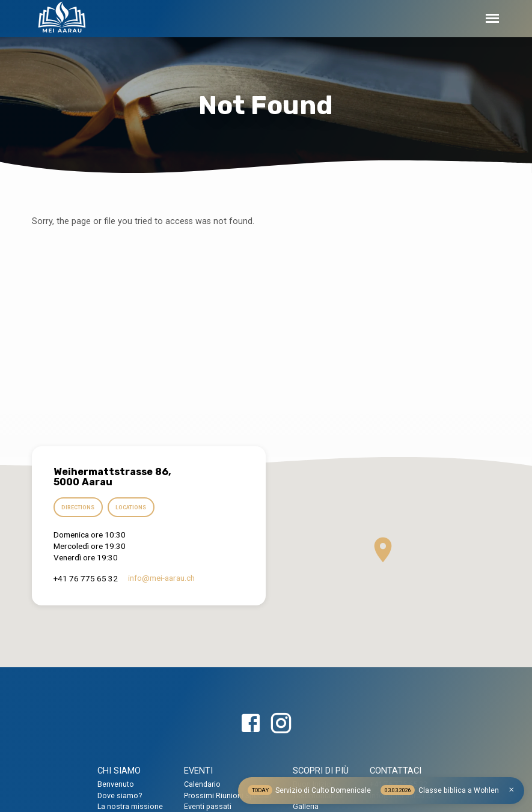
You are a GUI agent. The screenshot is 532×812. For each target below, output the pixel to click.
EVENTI (198, 771)
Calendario (202, 784)
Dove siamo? (120, 795)
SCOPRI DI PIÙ (321, 771)
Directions (79, 508)
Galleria (306, 806)
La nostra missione (130, 806)
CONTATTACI (396, 771)
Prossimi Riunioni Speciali (228, 795)
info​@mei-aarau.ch (161, 578)
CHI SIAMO (119, 771)
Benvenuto (116, 784)
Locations (134, 508)
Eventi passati (208, 806)
